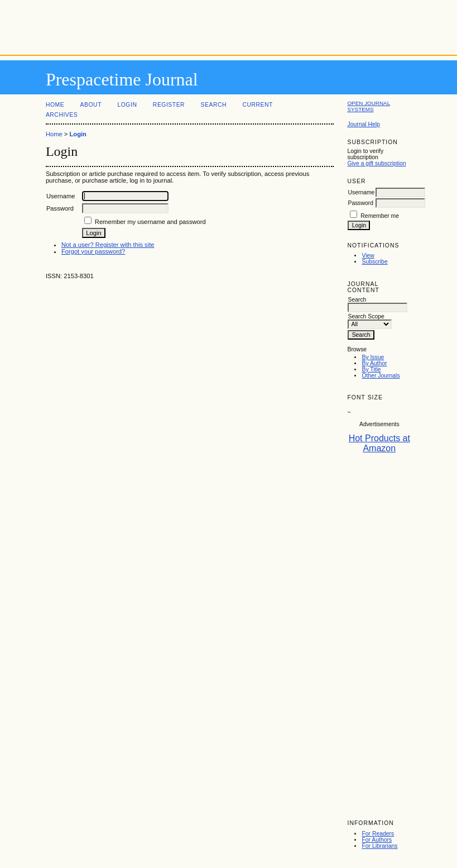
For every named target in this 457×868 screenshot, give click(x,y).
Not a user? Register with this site (108, 245)
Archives (62, 115)
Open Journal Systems (369, 106)
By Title (371, 369)
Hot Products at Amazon (379, 443)
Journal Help (363, 124)
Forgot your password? (93, 251)
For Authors (377, 840)
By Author (374, 363)
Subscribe (374, 262)
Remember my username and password (150, 222)
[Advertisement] (229, 25)
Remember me (380, 216)
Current (257, 105)
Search (214, 105)
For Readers (378, 834)
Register (169, 105)
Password (360, 203)
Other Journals (381, 376)
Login (127, 105)
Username (361, 192)
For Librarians (379, 846)
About (91, 105)
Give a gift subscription (376, 163)
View (368, 256)
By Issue (373, 357)
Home (55, 105)
